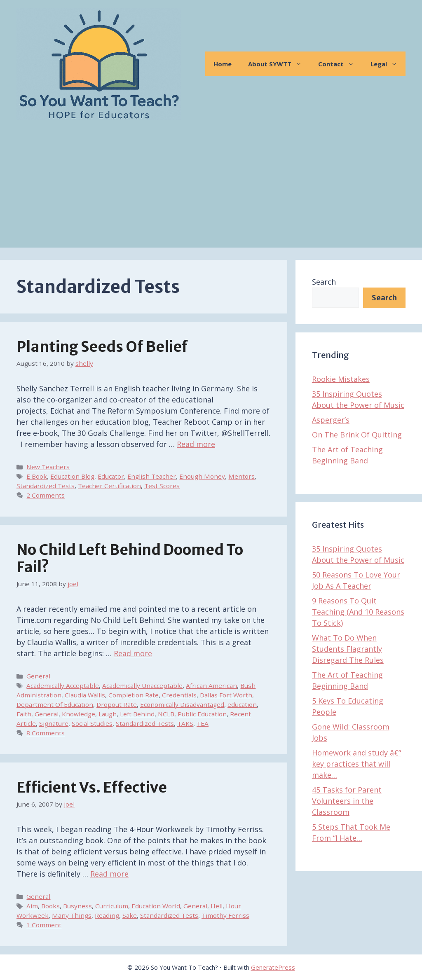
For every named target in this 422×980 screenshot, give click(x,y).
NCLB (166, 714)
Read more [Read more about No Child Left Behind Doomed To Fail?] (133, 653)
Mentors (241, 476)
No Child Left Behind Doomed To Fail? (130, 559)
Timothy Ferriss (225, 915)
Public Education (202, 714)
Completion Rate (134, 695)
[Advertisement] (211, 190)
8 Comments (46, 733)
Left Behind (137, 714)
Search (324, 282)
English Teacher (152, 476)
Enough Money (202, 476)
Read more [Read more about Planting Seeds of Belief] (196, 444)
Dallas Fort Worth (226, 695)
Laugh (108, 714)
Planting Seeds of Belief (102, 347)
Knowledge (79, 714)
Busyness (77, 906)
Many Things (72, 915)
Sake (130, 915)
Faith (24, 714)
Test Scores (162, 486)
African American (211, 685)
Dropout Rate (117, 704)
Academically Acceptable (63, 685)
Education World (156, 906)
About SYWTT (279, 64)
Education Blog (72, 476)
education (242, 704)
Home (223, 64)
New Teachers (48, 467)
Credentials (179, 695)
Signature (54, 723)
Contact (340, 64)
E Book (37, 476)
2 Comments (46, 495)
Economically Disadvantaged (182, 704)
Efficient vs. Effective (92, 788)
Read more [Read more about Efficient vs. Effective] (109, 874)
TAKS (185, 723)
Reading (107, 915)
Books (50, 906)
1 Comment (44, 925)
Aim (32, 906)
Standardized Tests (46, 486)
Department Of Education (55, 704)
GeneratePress (273, 967)
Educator (111, 476)
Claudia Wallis (85, 695)
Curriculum (112, 906)
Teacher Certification (109, 486)
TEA (203, 723)
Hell (217, 906)
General (38, 676)
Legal (388, 64)
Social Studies (92, 723)
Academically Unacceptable (142, 685)
